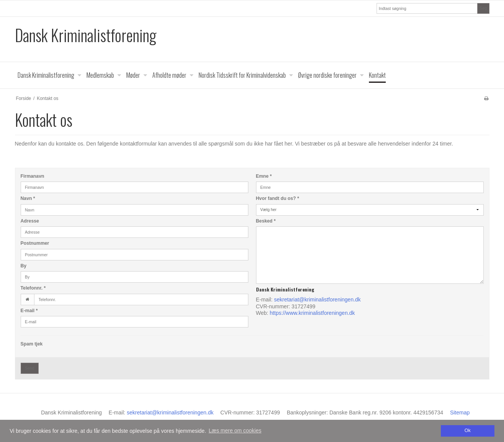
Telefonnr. (33, 288)
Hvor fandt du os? (278, 198)
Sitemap (460, 413)
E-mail (29, 311)
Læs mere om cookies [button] (235, 431)
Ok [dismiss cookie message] (468, 431)
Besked (266, 221)
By (24, 266)
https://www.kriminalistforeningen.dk (312, 313)
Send (30, 368)
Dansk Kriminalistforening (86, 35)
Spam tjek (32, 344)
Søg (483, 8)
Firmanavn (33, 176)
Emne (264, 176)
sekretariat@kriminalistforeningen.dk (317, 300)
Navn (28, 198)
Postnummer (35, 243)
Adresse (30, 221)
